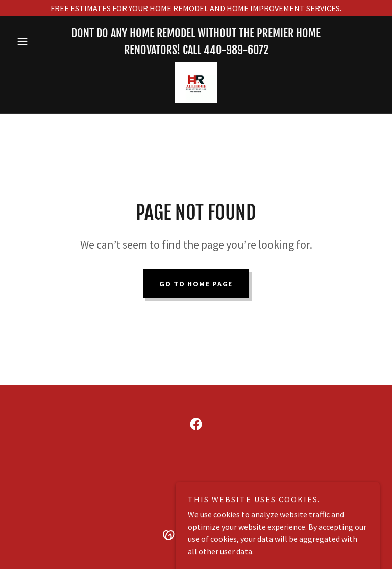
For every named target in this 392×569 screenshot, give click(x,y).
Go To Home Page (196, 284)
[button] (40, 41)
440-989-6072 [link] (236, 50)
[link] (196, 83)
